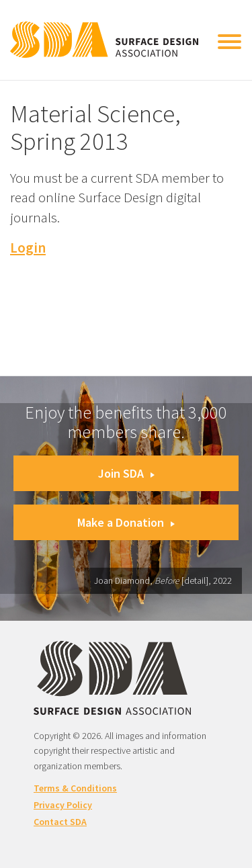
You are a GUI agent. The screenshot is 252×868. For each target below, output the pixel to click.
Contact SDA (60, 822)
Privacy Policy (63, 805)
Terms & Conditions (75, 788)
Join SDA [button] (126, 473)
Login (28, 248)
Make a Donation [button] (126, 522)
